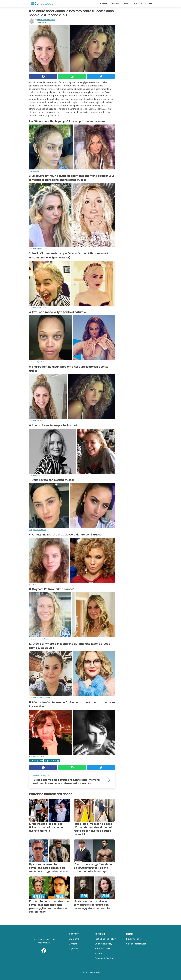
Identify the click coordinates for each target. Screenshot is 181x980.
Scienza (104, 4)
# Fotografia (36, 761)
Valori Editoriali (102, 949)
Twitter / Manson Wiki (37, 756)
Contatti (73, 944)
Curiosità (116, 4)
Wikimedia (33, 584)
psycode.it (74, 949)
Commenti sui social (105, 958)
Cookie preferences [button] (136, 944)
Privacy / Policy (134, 939)
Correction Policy (103, 944)
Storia (149, 4)
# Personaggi (52, 761)
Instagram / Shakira (36, 421)
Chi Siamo (74, 939)
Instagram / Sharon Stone (38, 475)
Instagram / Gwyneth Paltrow (39, 639)
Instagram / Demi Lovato (38, 530)
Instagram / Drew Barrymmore (40, 698)
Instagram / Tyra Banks (37, 362)
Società (138, 4)
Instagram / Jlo (34, 171)
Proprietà (99, 953)
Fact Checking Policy (105, 939)
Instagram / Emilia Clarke (38, 307)
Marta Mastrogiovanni (46, 20)
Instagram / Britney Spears (38, 249)
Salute (127, 4)
